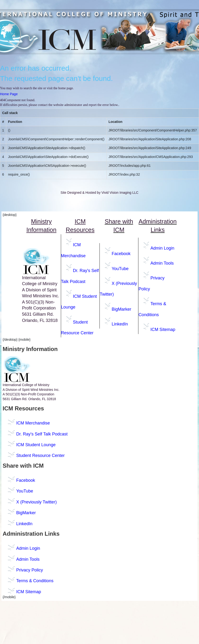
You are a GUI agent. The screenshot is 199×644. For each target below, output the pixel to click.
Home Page (9, 94)
